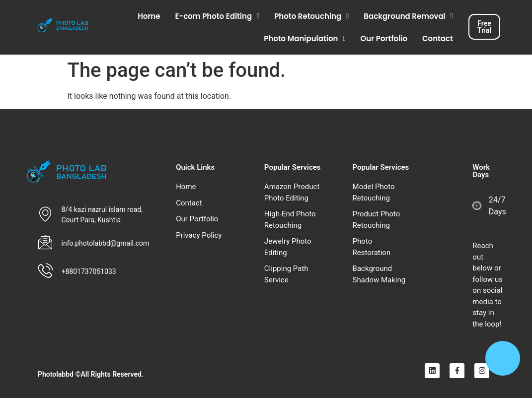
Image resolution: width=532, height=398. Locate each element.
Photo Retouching (311, 16)
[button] (218, 16)
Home (149, 16)
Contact (438, 38)
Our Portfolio (384, 38)
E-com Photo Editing (218, 16)
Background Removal (408, 16)
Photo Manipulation (304, 38)
